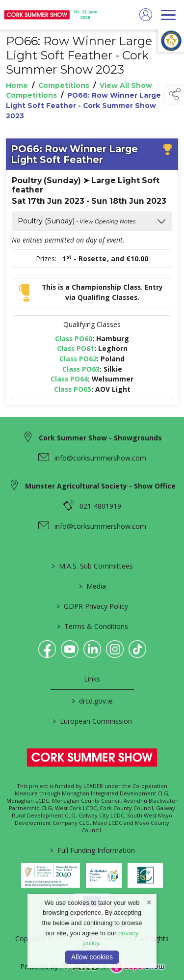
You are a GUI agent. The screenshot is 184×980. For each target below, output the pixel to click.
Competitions (64, 85)
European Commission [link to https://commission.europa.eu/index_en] (92, 721)
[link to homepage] (52, 15)
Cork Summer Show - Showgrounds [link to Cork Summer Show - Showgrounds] (100, 438)
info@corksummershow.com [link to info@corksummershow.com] (100, 458)
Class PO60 (74, 339)
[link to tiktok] (137, 649)
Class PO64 (69, 379)
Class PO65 (73, 390)
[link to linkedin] (92, 649)
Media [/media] (92, 586)
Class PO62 (78, 359)
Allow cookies (92, 957)
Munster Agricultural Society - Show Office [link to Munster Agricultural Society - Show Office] (100, 486)
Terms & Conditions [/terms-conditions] (92, 626)
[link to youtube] (70, 649)
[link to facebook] (47, 649)
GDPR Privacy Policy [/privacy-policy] (92, 606)
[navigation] (168, 15)
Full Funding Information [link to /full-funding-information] (92, 850)
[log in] (146, 15)
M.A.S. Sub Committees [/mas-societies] (92, 566)
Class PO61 (76, 349)
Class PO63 (81, 369)
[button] (175, 95)
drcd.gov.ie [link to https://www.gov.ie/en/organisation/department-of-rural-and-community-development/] (92, 701)
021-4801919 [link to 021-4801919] (100, 506)
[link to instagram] (115, 649)
